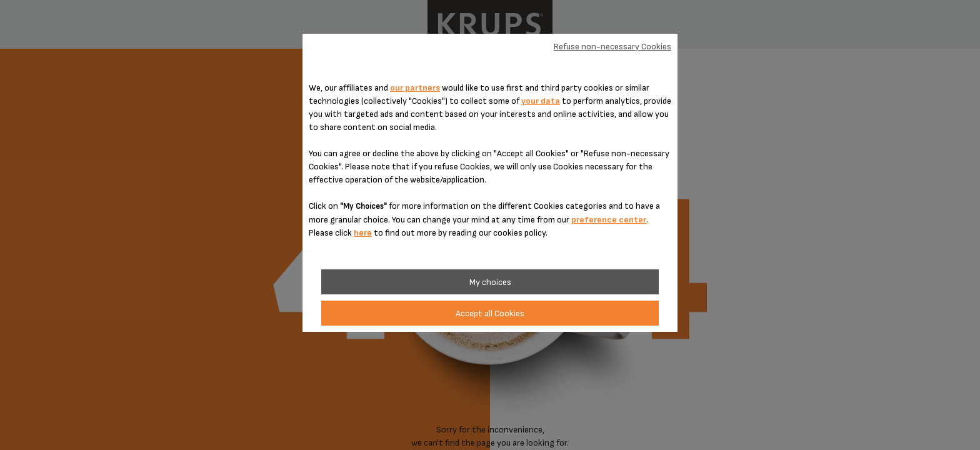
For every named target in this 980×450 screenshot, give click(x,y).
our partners (415, 88)
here (363, 233)
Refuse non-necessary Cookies (612, 47)
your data (541, 101)
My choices (490, 282)
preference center (609, 220)
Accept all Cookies (490, 313)
